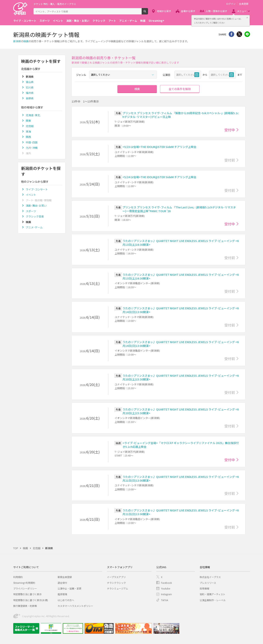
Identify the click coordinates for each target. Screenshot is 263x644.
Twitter (239, 34)
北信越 (30, 126)
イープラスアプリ (116, 577)
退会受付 (62, 583)
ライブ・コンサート (25, 21)
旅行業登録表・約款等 (25, 606)
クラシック (99, 21)
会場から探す (188, 11)
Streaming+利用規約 (24, 583)
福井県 (30, 93)
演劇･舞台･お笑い (36, 206)
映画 (143, 21)
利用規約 (18, 577)
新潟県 (17, 41)
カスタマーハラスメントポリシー (75, 606)
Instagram (166, 594)
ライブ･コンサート (37, 189)
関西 (28, 137)
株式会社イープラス (210, 577)
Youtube (166, 588)
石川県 (30, 87)
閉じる (247, 18)
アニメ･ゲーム (34, 227)
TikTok (165, 600)
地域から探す (164, 11)
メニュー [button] (242, 11)
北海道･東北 (33, 115)
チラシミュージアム (117, 588)
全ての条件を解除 (180, 89)
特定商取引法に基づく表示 (27, 594)
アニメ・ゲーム (128, 21)
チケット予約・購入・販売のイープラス (55, 4)
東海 (28, 131)
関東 (28, 121)
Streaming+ (156, 21)
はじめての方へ (66, 600)
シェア (231, 34)
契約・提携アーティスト (212, 594)
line (247, 34)
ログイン (231, 4)
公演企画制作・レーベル (213, 600)
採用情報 (204, 588)
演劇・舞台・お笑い (78, 21)
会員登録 (244, 4)
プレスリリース (208, 583)
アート (112, 21)
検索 (148, 13)
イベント (58, 21)
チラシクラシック (116, 583)
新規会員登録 (65, 577)
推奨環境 (62, 594)
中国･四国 (32, 142)
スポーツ (45, 21)
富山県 (30, 82)
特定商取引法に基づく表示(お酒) (31, 600)
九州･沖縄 (32, 148)
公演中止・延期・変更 (69, 588)
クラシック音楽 (35, 216)
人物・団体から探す (216, 11)
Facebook (166, 583)
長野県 (30, 98)
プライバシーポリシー (25, 588)
